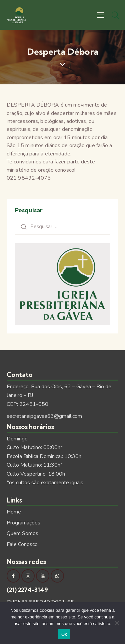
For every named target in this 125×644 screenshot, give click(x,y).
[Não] (117, 623)
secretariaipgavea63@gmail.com (44, 416)
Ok (64, 634)
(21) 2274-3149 (27, 590)
